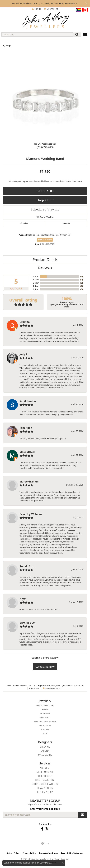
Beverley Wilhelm (31, 514)
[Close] (86, 3)
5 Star (36, 276)
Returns (66, 223)
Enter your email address (45, 809)
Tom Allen (26, 428)
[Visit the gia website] (45, 843)
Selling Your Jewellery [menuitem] (45, 784)
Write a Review (45, 667)
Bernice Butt (27, 623)
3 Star (36, 283)
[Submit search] (77, 35)
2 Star (36, 286)
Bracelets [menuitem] (45, 717)
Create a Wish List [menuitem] (45, 780)
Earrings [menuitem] (45, 713)
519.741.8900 (34, 688)
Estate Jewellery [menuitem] (45, 705)
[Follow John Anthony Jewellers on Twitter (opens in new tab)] (47, 829)
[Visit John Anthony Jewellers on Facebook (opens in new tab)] (42, 829)
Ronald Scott (28, 566)
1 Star (36, 289)
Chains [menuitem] (45, 730)
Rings (8, 46)
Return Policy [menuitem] (45, 792)
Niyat (23, 599)
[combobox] (37, 34)
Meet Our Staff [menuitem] (45, 772)
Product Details (45, 260)
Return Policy (13, 853)
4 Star (36, 280)
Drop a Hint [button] (45, 200)
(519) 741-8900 (45, 147)
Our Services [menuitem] (45, 776)
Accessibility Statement (72, 853)
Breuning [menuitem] (45, 747)
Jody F (23, 354)
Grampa (25, 322)
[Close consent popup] (63, 863)
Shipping (24, 223)
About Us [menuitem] (45, 768)
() (82, 276)
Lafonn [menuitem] (45, 751)
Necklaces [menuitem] (45, 725)
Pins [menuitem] (45, 734)
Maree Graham (29, 482)
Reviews (45, 268)
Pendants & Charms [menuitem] (45, 721)
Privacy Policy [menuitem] (45, 788)
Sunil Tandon (28, 401)
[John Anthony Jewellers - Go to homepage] (45, 21)
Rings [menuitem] (45, 709)
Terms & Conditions (48, 853)
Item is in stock (45, 240)
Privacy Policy (29, 853)
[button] (36, 9)
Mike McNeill (28, 452)
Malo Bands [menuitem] (45, 755)
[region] (45, 98)
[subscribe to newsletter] (82, 815)
